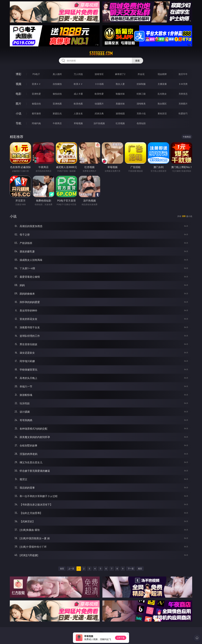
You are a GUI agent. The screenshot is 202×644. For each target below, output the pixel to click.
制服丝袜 (120, 94)
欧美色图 (78, 104)
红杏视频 (120, 123)
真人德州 (57, 74)
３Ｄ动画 (99, 84)
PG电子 (36, 74)
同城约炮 (36, 123)
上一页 (71, 569)
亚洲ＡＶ (36, 84)
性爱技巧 (183, 113)
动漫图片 (99, 104)
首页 (62, 569)
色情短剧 (141, 123)
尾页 (140, 569)
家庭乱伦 (57, 113)
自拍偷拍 (57, 84)
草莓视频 (78, 123)
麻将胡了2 (120, 74)
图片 (19, 104)
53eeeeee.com (101, 53)
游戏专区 (99, 74)
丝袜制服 (141, 84)
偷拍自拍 (57, 94)
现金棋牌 (162, 74)
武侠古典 (99, 113)
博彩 (19, 74)
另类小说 (141, 113)
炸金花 (141, 74)
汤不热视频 (99, 123)
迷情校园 (120, 113)
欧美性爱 (99, 94)
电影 (19, 94)
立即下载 (121, 638)
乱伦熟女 (162, 94)
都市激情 (36, 113)
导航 (19, 123)
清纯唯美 (141, 104)
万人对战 (78, 74)
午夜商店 (57, 123)
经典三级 (141, 94)
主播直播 (162, 84)
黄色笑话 (162, 113)
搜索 (137, 61)
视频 (19, 84)
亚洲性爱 (36, 94)
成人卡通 (78, 94)
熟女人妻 (120, 84)
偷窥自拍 (36, 104)
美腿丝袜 (120, 104)
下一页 (131, 569)
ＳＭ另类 (183, 84)
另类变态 (183, 94)
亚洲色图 (57, 104)
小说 (19, 113)
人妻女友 (78, 113)
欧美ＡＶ (78, 84)
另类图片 (183, 104)
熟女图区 (162, 104)
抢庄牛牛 (183, 74)
